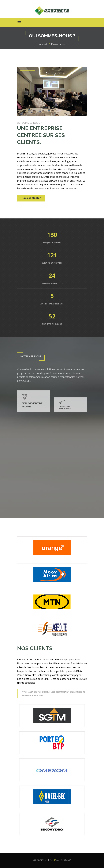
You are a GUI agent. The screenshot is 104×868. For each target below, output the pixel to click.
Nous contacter (31, 198)
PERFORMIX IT (65, 860)
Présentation (58, 44)
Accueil (43, 44)
